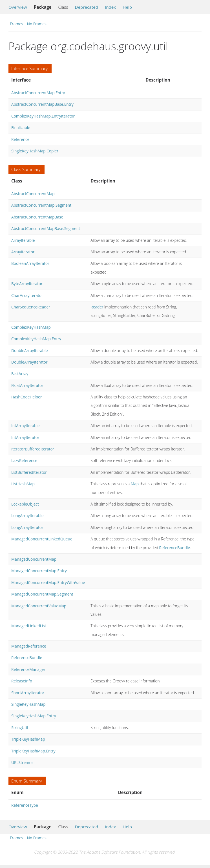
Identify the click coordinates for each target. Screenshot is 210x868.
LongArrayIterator (27, 527)
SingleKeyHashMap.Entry (34, 716)
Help (127, 7)
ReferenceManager (28, 669)
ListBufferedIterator (29, 472)
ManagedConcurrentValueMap (39, 606)
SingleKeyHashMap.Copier (35, 151)
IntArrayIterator (25, 437)
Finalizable (21, 128)
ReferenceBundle (175, 548)
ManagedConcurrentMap (34, 559)
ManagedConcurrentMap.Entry (39, 571)
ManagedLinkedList (29, 626)
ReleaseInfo (22, 681)
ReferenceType (25, 805)
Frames (16, 24)
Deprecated (86, 7)
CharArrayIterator (27, 295)
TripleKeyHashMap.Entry (33, 751)
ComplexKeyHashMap (31, 327)
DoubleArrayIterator (29, 362)
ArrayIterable (23, 240)
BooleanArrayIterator (30, 263)
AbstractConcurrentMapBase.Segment (46, 228)
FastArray (20, 374)
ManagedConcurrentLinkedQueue (42, 539)
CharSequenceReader (31, 307)
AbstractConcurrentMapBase (37, 217)
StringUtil (20, 728)
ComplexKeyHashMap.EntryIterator (43, 116)
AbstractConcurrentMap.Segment (41, 205)
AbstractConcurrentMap (33, 194)
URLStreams (22, 762)
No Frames (37, 24)
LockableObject (25, 504)
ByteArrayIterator (27, 284)
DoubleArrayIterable (29, 350)
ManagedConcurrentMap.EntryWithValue (48, 582)
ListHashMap (23, 484)
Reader (97, 307)
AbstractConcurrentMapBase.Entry (42, 104)
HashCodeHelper (26, 397)
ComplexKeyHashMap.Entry (36, 339)
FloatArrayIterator (27, 385)
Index (110, 7)
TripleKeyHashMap (28, 739)
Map (135, 484)
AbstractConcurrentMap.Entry (38, 93)
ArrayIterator (23, 252)
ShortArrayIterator (28, 693)
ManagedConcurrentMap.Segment (42, 594)
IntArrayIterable (25, 426)
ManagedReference (29, 646)
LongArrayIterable (27, 516)
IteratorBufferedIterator (33, 449)
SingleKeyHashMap (28, 704)
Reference (20, 139)
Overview (18, 7)
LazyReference (24, 460)
